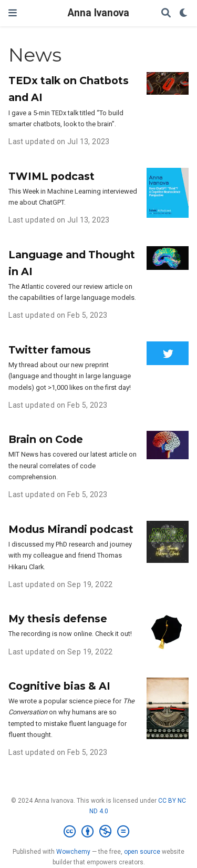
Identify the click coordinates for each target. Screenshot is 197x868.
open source (142, 852)
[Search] (166, 13)
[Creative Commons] (98, 832)
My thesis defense (58, 619)
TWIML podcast (51, 176)
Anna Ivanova (98, 13)
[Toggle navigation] (13, 13)
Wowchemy (73, 852)
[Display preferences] (184, 13)
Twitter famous (50, 350)
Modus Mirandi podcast (71, 529)
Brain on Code (46, 439)
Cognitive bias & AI (59, 686)
